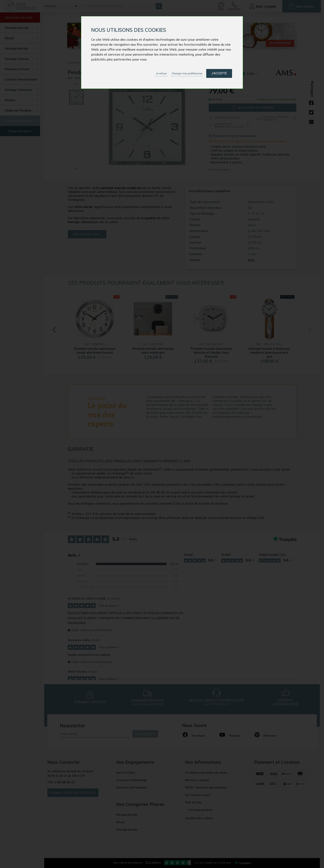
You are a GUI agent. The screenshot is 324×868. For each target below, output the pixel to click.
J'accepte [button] (219, 73)
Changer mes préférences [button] (187, 73)
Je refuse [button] (161, 73)
